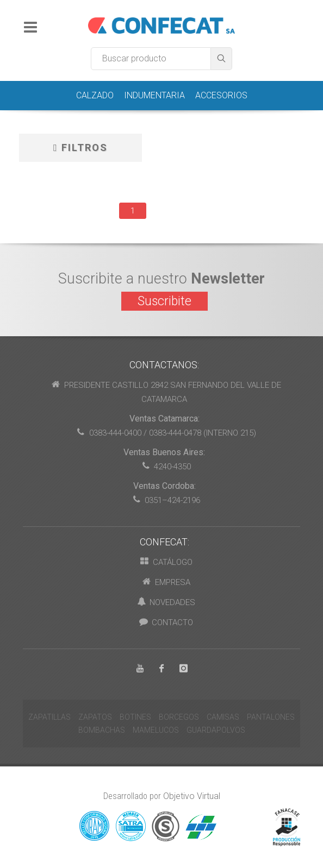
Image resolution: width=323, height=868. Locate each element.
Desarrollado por (162, 796)
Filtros (80, 148)
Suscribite (164, 301)
